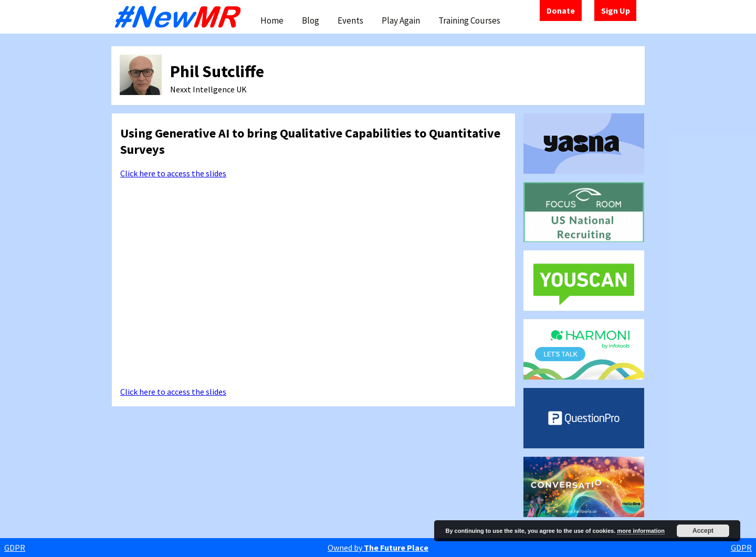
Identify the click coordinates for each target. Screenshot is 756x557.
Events (350, 20)
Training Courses (469, 20)
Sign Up (616, 10)
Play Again (401, 20)
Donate (561, 10)
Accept (703, 531)
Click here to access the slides (173, 173)
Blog (311, 20)
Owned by (378, 548)
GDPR (15, 548)
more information (640, 531)
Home (272, 20)
